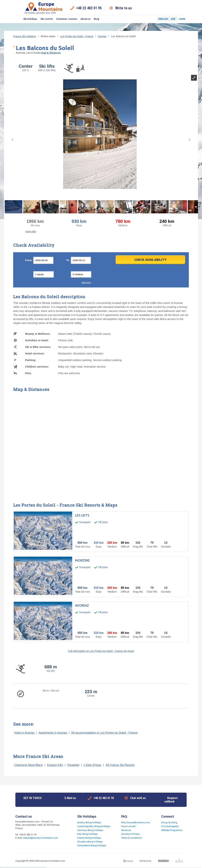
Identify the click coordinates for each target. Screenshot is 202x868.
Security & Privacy (130, 834)
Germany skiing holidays (90, 830)
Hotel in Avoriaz (25, 733)
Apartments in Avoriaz (53, 733)
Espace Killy (55, 765)
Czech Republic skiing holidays (94, 826)
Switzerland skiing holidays (92, 845)
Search (18, 19)
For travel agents (170, 826)
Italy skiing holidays (88, 834)
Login (182, 19)
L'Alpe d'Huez (93, 765)
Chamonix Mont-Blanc (28, 765)
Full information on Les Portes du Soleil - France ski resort (101, 651)
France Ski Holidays (25, 36)
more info (31, 231)
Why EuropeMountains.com (136, 822)
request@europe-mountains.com (40, 838)
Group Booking (169, 822)
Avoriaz (102, 36)
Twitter (151, 19)
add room (86, 283)
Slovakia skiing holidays (90, 842)
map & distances (51, 53)
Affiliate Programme (172, 830)
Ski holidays (30, 19)
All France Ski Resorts (120, 765)
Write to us (124, 8)
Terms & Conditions (131, 838)
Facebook (145, 19)
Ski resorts (47, 19)
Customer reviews (67, 19)
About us (86, 19)
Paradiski (73, 765)
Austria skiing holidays (89, 822)
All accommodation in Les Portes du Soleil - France (104, 733)
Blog (97, 19)
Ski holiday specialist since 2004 (44, 8)
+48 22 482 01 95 (89, 8)
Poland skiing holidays (89, 838)
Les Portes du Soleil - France (77, 36)
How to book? (129, 826)
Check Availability (150, 260)
